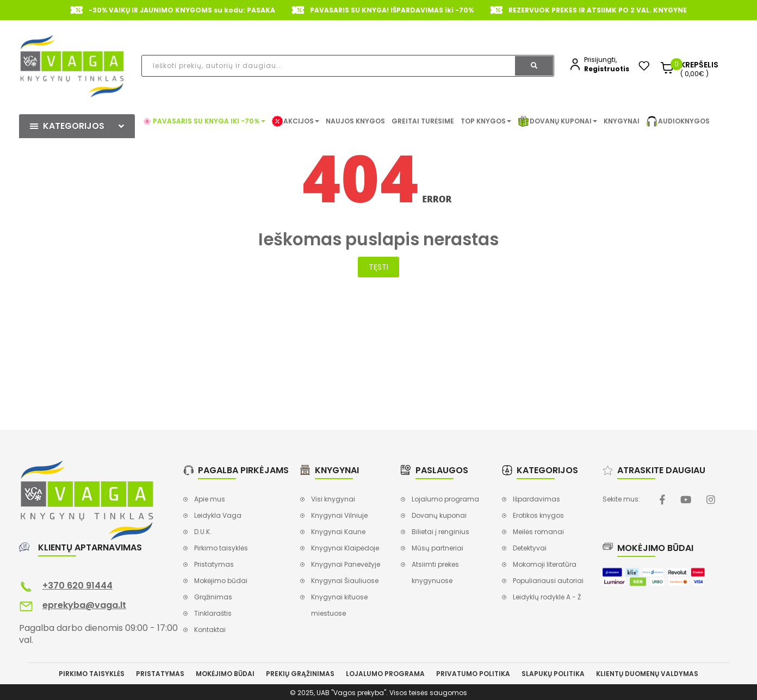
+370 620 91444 (77, 586)
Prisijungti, (600, 60)
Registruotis (607, 69)
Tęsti (378, 267)
